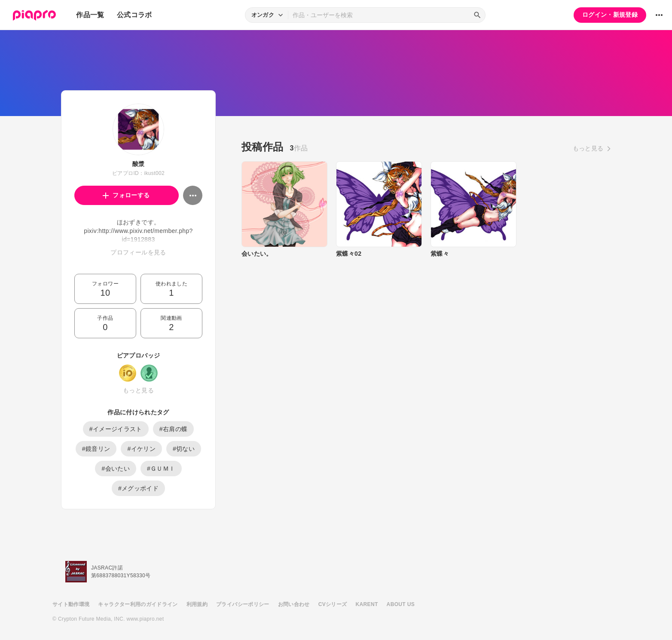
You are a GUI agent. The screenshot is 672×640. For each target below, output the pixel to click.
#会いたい (116, 469)
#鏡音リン (96, 449)
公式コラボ (134, 15)
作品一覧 (90, 15)
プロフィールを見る (138, 252)
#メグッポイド (138, 488)
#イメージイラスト (116, 429)
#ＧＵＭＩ (161, 469)
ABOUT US (401, 604)
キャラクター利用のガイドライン (138, 604)
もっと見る (138, 390)
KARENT (367, 604)
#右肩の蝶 (174, 429)
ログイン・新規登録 (610, 15)
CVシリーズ (333, 604)
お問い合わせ (294, 604)
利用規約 (197, 604)
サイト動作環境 (71, 604)
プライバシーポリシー (243, 604)
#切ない (184, 449)
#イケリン (141, 449)
